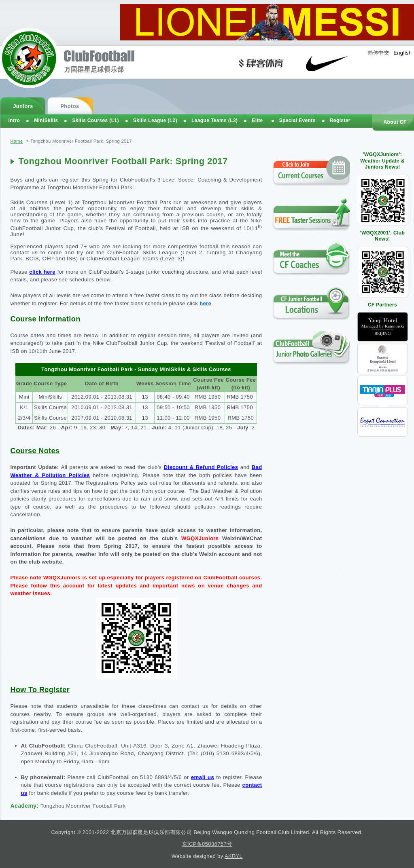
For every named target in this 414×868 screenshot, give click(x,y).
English (402, 53)
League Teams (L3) (214, 120)
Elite (257, 120)
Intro (14, 120)
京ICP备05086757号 (207, 844)
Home (17, 141)
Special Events (297, 120)
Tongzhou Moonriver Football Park (83, 806)
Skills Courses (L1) (95, 120)
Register (340, 120)
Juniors (23, 106)
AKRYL (234, 856)
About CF (395, 122)
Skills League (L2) (155, 120)
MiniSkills (46, 120)
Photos (70, 106)
